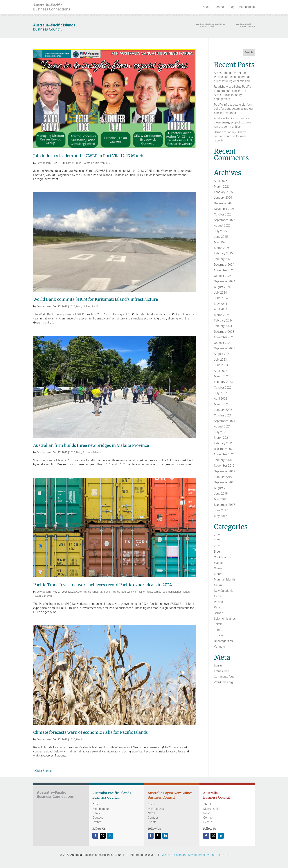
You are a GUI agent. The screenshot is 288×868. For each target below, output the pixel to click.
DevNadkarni (44, 163)
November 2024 (224, 270)
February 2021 (223, 443)
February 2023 (223, 382)
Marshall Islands (111, 592)
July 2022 (220, 393)
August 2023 (222, 354)
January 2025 (223, 259)
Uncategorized (223, 641)
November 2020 (224, 454)
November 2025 (224, 209)
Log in (218, 665)
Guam (218, 568)
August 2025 (222, 225)
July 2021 (220, 432)
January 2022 (223, 410)
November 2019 (224, 466)
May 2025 (220, 242)
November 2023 (224, 337)
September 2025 (225, 220)
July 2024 (220, 293)
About (207, 7)
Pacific (95, 163)
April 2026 (221, 181)
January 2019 (223, 477)
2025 (72, 163)
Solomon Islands (92, 452)
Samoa (157, 592)
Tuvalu (37, 596)
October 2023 (223, 343)
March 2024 (222, 315)
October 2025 (223, 214)
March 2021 (222, 438)
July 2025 (220, 231)
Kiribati (87, 306)
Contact (220, 7)
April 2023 (221, 371)
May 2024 (220, 304)
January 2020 (223, 460)
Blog (232, 7)
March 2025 (222, 248)
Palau (149, 592)
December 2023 (224, 332)
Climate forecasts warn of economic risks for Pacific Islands (91, 732)
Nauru (125, 592)
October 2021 (223, 415)
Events (86, 163)
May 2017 (220, 516)
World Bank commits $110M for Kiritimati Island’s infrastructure (96, 299)
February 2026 (223, 192)
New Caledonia (224, 591)
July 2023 (220, 360)
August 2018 (222, 488)
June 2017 (221, 510)
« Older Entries (42, 771)
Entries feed (222, 671)
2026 (217, 546)
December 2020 (224, 449)
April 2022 (221, 399)
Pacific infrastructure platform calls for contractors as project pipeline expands (234, 109)
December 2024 (224, 265)
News (133, 592)
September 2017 (225, 505)
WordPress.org (223, 682)
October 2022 (223, 388)
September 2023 (225, 348)
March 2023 (222, 376)
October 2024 (223, 276)
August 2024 (222, 287)
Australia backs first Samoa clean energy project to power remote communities (233, 123)
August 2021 (222, 426)
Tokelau (219, 624)
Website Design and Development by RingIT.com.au (195, 855)
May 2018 (220, 499)
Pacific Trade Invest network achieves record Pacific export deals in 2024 (102, 585)
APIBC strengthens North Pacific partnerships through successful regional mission (232, 77)
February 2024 (223, 320)
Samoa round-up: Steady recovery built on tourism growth (230, 136)
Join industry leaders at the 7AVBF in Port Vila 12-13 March (88, 156)
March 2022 (222, 404)
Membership (247, 7)
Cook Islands (84, 592)
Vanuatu (105, 163)
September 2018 (225, 482)
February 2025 (223, 253)
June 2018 (221, 494)
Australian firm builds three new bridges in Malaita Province (91, 445)
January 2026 (223, 198)
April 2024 (221, 309)
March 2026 (222, 187)
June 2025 (221, 237)
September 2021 (225, 421)
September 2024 (225, 281)
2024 (217, 535)
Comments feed (224, 677)
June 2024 (221, 298)
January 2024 (223, 326)
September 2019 (225, 471)
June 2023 (221, 365)
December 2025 (224, 203)
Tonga (186, 592)
